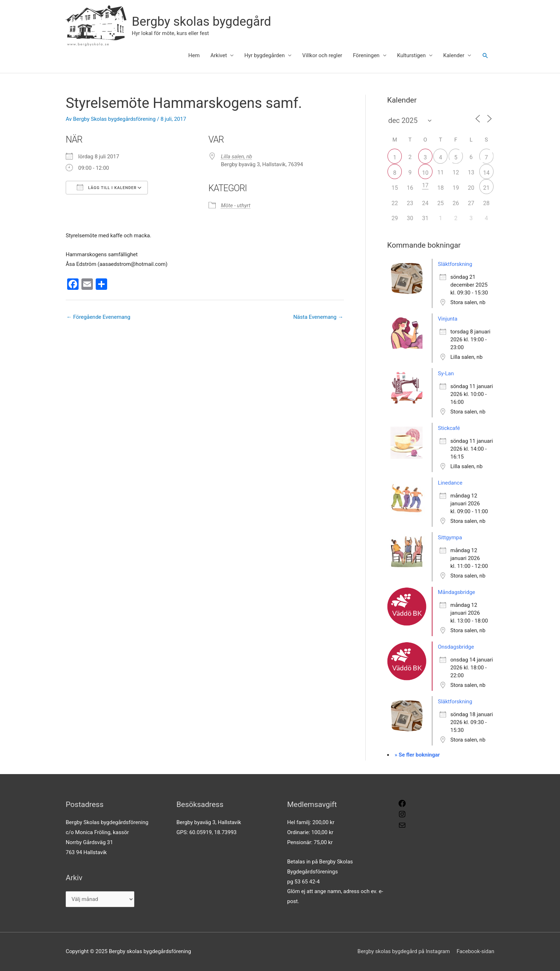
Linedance (450, 483)
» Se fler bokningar (417, 755)
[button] (485, 56)
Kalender (454, 55)
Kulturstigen (411, 55)
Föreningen (366, 55)
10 (425, 173)
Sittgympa (450, 537)
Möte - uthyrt (236, 205)
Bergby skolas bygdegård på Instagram (404, 951)
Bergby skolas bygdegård (201, 22)
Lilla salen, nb (237, 157)
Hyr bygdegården (264, 55)
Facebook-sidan (475, 951)
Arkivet (219, 55)
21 (486, 188)
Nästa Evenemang (318, 317)
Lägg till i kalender (107, 187)
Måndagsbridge (456, 592)
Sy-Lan (446, 373)
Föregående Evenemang (98, 317)
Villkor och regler (322, 55)
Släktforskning (455, 264)
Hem (194, 55)
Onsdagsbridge (456, 647)
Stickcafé (449, 428)
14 (486, 173)
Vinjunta (448, 319)
